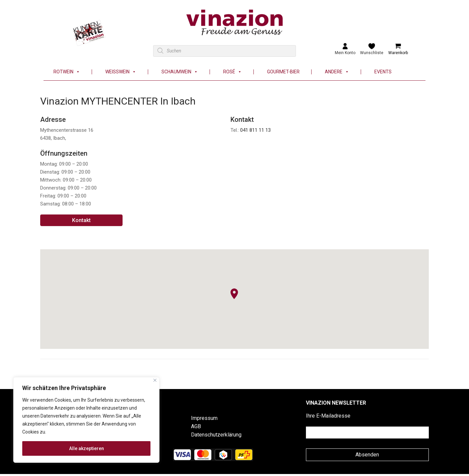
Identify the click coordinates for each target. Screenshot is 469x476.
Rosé (233, 72)
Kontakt (81, 220)
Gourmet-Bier (283, 72)
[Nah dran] (155, 380)
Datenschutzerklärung (216, 435)
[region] (86, 420)
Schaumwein (180, 72)
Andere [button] (337, 72)
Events (383, 72)
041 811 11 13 (255, 130)
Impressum (204, 418)
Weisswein (121, 72)
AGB (196, 426)
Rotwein (67, 72)
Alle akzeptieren (87, 448)
